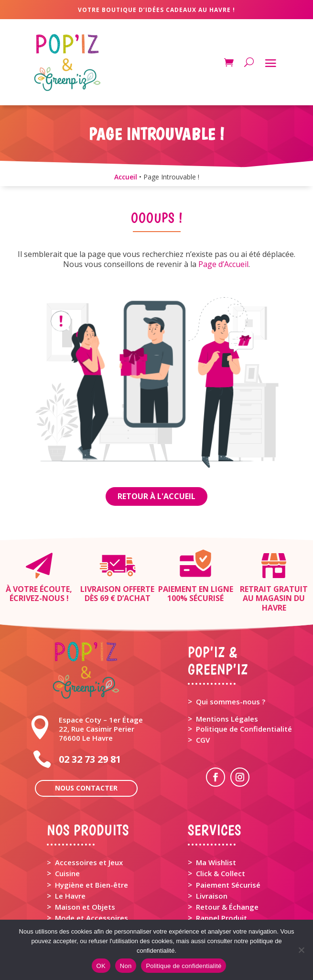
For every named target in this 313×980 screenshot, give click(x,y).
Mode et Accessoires (92, 918)
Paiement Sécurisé (228, 885)
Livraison (212, 896)
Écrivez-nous (37, 598)
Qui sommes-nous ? (231, 702)
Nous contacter (86, 788)
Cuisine (67, 873)
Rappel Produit (221, 918)
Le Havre (70, 896)
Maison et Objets (85, 907)
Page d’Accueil (223, 264)
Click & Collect (221, 873)
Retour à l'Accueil (156, 496)
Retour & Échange (227, 907)
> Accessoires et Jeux (85, 862)
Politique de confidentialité (183, 966)
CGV (203, 740)
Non (126, 966)
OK (101, 966)
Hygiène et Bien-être (92, 885)
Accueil (126, 177)
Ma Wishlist (216, 862)
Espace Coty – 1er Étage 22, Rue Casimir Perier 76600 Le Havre (101, 729)
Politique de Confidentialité (244, 729)
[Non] (301, 950)
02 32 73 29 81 (90, 759)
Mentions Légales (227, 719)
